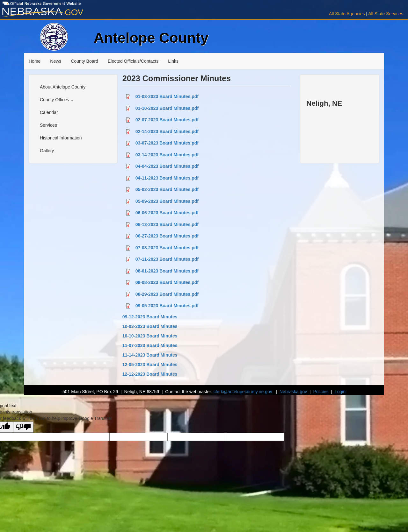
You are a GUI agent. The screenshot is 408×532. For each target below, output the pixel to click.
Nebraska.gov (293, 392)
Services (48, 125)
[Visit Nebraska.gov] (68, 13)
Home (35, 61)
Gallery (47, 151)
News (56, 61)
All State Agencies (347, 14)
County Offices (57, 100)
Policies (321, 392)
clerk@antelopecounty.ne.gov (243, 392)
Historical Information (61, 138)
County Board (84, 61)
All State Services (386, 14)
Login (340, 392)
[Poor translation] (23, 427)
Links (173, 61)
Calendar (49, 112)
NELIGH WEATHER (340, 124)
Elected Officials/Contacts (133, 61)
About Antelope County (63, 87)
